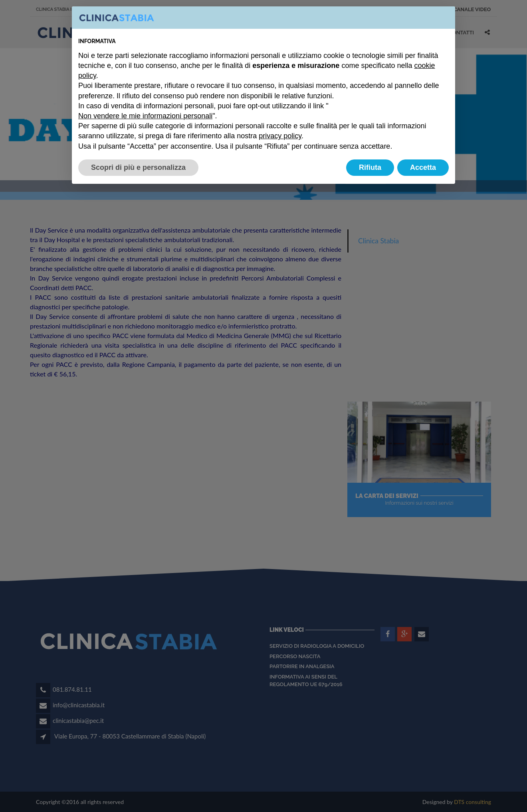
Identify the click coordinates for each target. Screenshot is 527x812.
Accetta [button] (423, 167)
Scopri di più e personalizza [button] (138, 167)
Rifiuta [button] (370, 167)
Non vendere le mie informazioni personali (145, 116)
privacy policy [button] (280, 136)
